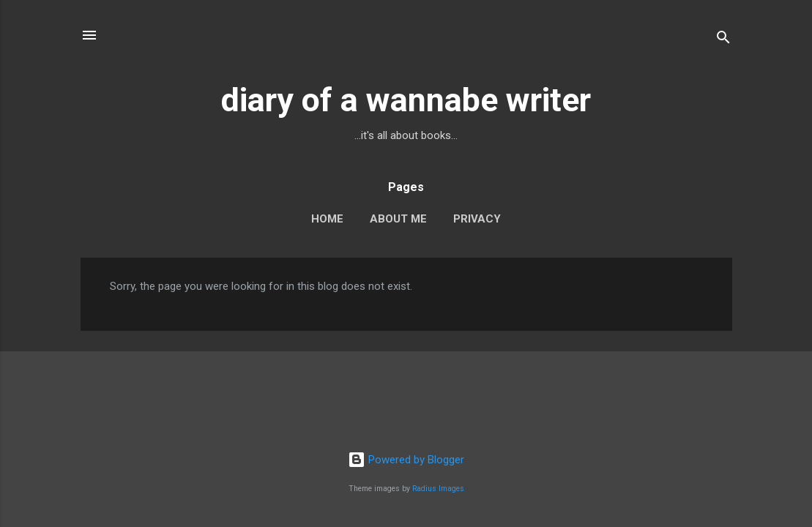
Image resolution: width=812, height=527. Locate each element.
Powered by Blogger (406, 460)
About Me (398, 219)
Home (327, 219)
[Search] (723, 40)
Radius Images (438, 489)
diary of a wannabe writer (406, 100)
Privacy (477, 219)
